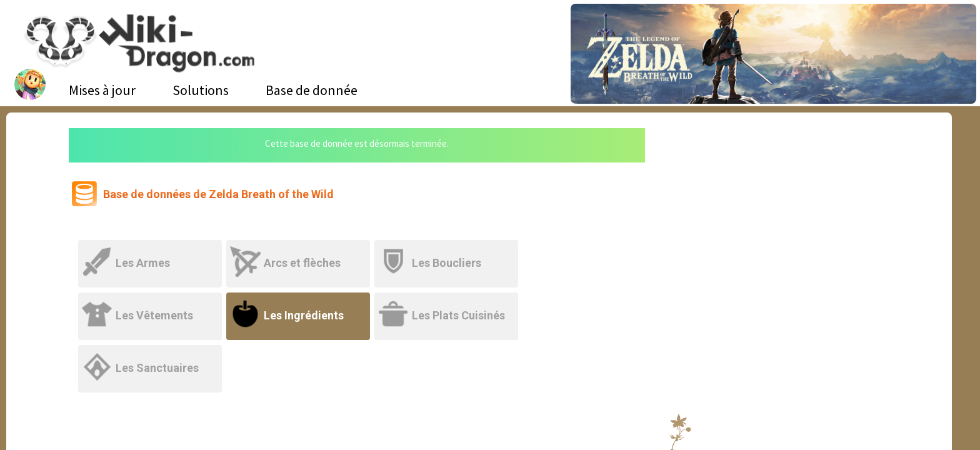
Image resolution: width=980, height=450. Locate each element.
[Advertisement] (777, 222)
